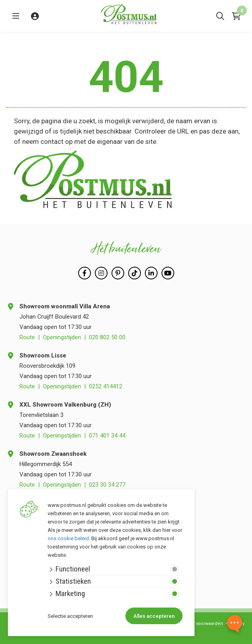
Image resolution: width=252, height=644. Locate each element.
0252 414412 (106, 386)
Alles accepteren (154, 616)
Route (27, 337)
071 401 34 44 (107, 436)
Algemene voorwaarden (198, 624)
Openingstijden (62, 337)
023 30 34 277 (107, 485)
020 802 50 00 (107, 337)
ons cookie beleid (68, 538)
